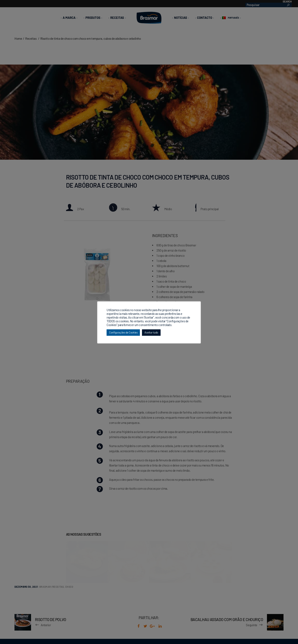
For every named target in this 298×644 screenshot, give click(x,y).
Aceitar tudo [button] (151, 332)
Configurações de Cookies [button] (123, 332)
